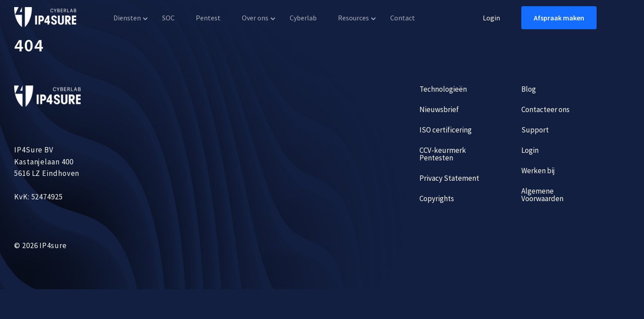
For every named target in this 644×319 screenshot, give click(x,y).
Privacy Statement (449, 178)
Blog (529, 89)
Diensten (127, 18)
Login (491, 18)
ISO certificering (446, 130)
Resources (353, 18)
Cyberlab (303, 18)
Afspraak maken (559, 18)
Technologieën (443, 89)
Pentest (208, 18)
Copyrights (437, 198)
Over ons (255, 18)
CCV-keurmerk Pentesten (443, 154)
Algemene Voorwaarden (542, 195)
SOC (168, 18)
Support (535, 130)
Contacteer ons (545, 109)
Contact (403, 18)
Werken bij (538, 171)
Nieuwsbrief (439, 109)
